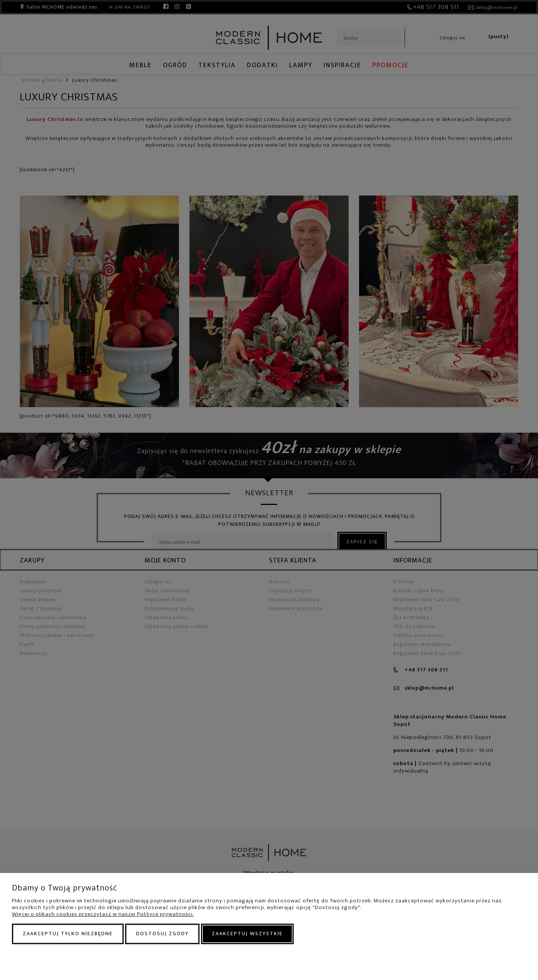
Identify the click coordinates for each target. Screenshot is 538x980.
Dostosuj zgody (162, 934)
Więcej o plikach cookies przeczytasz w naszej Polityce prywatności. (103, 914)
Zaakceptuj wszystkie (247, 934)
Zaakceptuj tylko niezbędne (68, 934)
